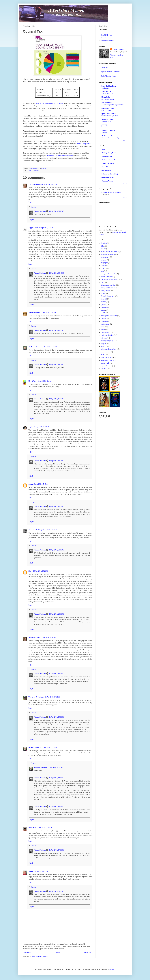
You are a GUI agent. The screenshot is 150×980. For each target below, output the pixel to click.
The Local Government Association (60, 156)
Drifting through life (109, 153)
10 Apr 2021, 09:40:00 (57, 273)
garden (103, 305)
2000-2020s (36, 171)
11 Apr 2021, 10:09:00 (56, 674)
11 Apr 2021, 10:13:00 (56, 717)
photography (105, 332)
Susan (31, 484)
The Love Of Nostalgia (36, 697)
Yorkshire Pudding (35, 530)
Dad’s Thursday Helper (109, 76)
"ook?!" (104, 149)
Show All (125, 141)
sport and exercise (107, 358)
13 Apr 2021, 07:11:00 (41, 871)
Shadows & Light (108, 108)
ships (103, 355)
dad (102, 282)
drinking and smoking (108, 285)
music (103, 330)
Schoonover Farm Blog (110, 174)
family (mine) (106, 291)
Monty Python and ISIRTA (110, 252)
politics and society (107, 335)
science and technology (109, 349)
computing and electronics (110, 280)
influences (105, 321)
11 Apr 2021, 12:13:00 (56, 778)
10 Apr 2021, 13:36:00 (42, 427)
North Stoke (106, 97)
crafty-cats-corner (108, 177)
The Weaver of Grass (36, 184)
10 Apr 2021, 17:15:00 (41, 484)
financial (104, 299)
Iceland (104, 249)
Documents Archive (108, 41)
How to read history (108, 99)
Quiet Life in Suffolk (109, 114)
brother (103, 266)
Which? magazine (83, 144)
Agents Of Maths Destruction (111, 72)
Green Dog (105, 68)
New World (33, 381)
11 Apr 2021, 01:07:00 (48, 637)
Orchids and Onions (109, 136)
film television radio (108, 296)
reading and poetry (107, 341)
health (103, 313)
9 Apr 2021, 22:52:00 (51, 184)
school (103, 346)
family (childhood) (107, 288)
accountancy (105, 257)
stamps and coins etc (108, 360)
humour (104, 319)
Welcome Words (107, 181)
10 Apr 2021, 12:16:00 (57, 365)
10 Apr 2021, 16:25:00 (57, 461)
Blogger (112, 969)
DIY (103, 246)
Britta (31, 871)
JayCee (31, 427)
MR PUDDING (106, 121)
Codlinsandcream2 (108, 160)
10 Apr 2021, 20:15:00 (57, 550)
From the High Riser (109, 86)
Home (58, 953)
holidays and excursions (109, 316)
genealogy (105, 307)
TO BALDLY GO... (108, 163)
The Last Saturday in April (110, 116)
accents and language (108, 254)
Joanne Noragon (34, 637)
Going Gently (106, 170)
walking (104, 369)
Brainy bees (105, 127)
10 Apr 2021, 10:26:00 (48, 313)
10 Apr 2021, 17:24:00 (57, 506)
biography (104, 263)
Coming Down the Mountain (112, 192)
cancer (103, 268)
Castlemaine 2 (106, 88)
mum (103, 327)
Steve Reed (32, 828)
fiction (103, 293)
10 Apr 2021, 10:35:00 (57, 330)
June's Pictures (106, 110)
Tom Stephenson (34, 313)
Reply (30, 202)
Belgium (104, 243)
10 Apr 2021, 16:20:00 (57, 399)
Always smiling (107, 156)
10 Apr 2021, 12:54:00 (45, 381)
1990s (30, 171)
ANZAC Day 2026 (107, 94)
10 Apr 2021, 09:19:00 (47, 228)
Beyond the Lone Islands (110, 167)
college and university (108, 274)
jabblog (104, 125)
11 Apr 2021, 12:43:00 (56, 807)
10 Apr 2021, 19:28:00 (40, 571)
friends (103, 302)
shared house (105, 352)
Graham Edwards (35, 347)
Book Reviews (106, 38)
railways (104, 338)
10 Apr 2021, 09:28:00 (57, 211)
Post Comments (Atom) (40, 957)
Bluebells (104, 132)
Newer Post (27, 953)
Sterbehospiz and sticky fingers (111, 138)
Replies (33, 207)
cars (102, 271)
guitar (103, 310)
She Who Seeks (107, 103)
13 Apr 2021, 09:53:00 (57, 891)
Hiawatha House (107, 119)
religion (104, 344)
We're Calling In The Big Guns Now (113, 105)
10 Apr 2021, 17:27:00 (50, 530)
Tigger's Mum (33, 228)
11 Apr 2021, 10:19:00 (49, 747)
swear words (105, 363)
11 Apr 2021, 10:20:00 (55, 767)
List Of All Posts (107, 35)
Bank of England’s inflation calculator (49, 103)
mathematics (105, 324)
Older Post (88, 953)
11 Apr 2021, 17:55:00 (56, 850)
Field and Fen (106, 92)
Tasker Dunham (40, 211)
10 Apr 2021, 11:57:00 (49, 347)
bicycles (104, 260)
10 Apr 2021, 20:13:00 (57, 614)
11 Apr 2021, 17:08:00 (44, 828)
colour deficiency (107, 277)
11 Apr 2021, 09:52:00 (52, 697)
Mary (30, 571)
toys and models (106, 366)
